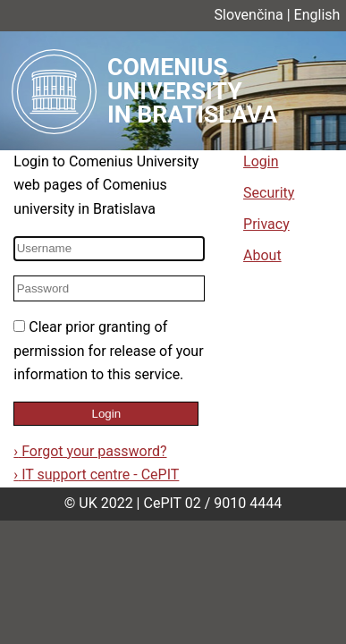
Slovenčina (249, 15)
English (317, 15)
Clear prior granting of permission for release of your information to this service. (108, 351)
